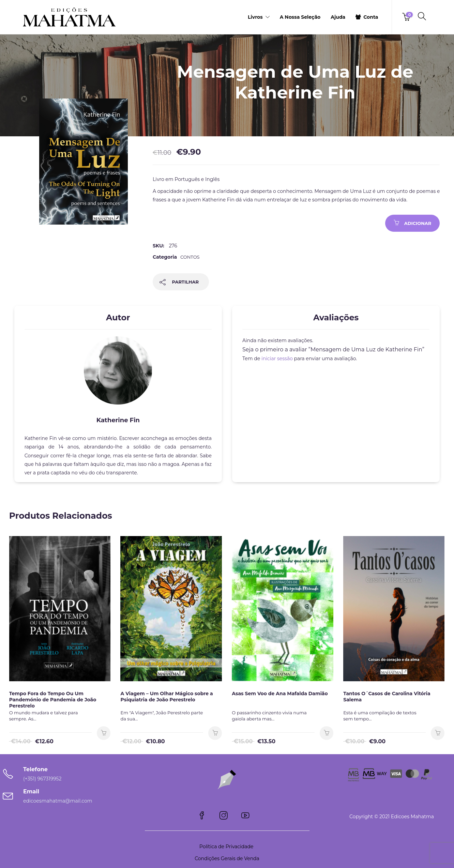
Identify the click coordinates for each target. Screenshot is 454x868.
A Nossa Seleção (300, 17)
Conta (371, 17)
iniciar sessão (277, 359)
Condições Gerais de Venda (227, 858)
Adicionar (418, 223)
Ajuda (338, 17)
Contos (190, 257)
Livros (255, 17)
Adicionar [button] (104, 733)
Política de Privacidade (227, 847)
